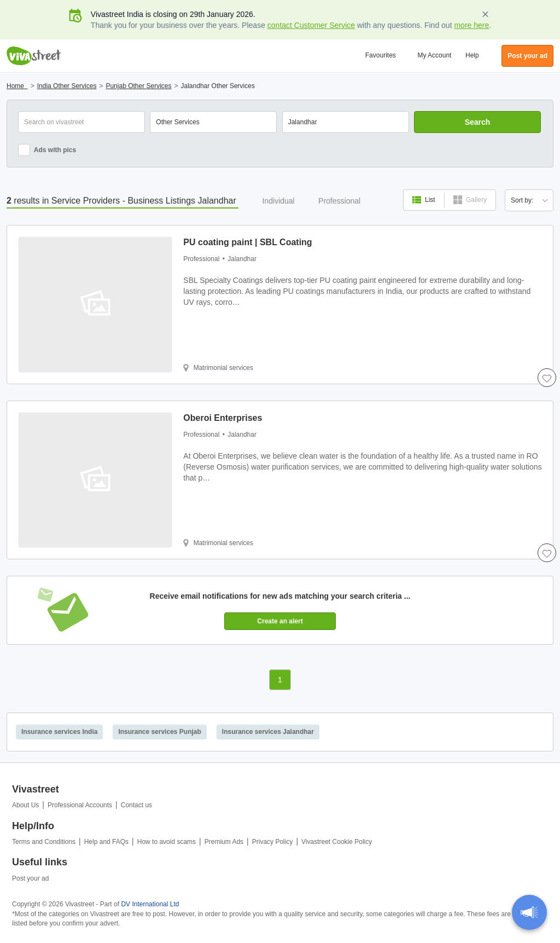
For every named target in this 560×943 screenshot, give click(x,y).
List (424, 200)
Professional (339, 201)
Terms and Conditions (44, 842)
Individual (279, 201)
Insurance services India (59, 732)
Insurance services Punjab (159, 732)
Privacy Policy (273, 842)
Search (478, 122)
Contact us (136, 805)
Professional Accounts (80, 805)
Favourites (381, 55)
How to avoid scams (167, 842)
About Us (25, 805)
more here (471, 25)
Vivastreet (34, 56)
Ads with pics (47, 150)
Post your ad (30, 878)
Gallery (470, 200)
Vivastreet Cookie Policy (337, 842)
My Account (434, 55)
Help (472, 55)
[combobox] (346, 122)
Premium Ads (224, 842)
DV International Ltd (150, 904)
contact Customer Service (311, 25)
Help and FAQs (106, 842)
